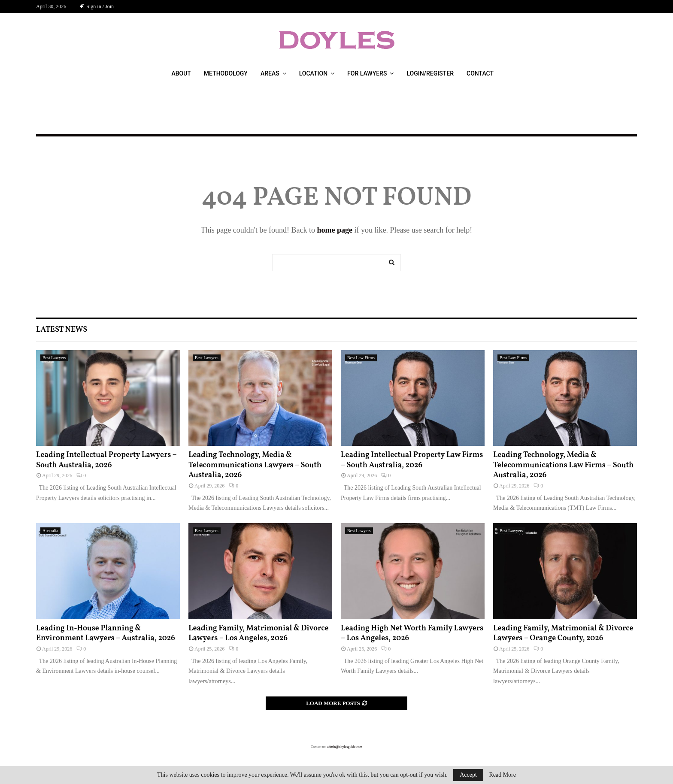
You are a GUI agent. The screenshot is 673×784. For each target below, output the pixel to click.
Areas (270, 73)
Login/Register (430, 73)
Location (313, 73)
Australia (50, 531)
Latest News (62, 330)
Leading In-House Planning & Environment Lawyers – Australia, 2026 (106, 633)
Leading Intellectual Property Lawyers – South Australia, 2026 (106, 460)
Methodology (226, 73)
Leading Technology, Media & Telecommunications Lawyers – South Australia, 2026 (255, 465)
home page (335, 230)
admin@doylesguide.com (345, 747)
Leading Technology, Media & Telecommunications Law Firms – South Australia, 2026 (563, 465)
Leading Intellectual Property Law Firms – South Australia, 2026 (412, 460)
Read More (502, 775)
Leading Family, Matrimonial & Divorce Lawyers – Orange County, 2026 (563, 633)
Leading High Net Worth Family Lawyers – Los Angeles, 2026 (412, 633)
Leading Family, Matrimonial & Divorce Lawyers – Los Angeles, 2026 (258, 633)
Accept (468, 775)
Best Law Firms (361, 358)
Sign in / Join (97, 6)
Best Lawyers (54, 358)
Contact (480, 73)
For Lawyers (367, 73)
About (181, 73)
